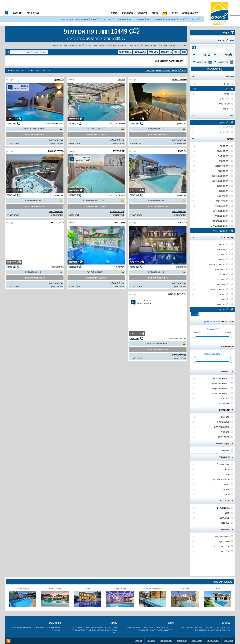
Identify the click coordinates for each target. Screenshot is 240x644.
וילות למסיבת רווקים (154, 19)
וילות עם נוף (93, 45)
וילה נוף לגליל (119, 151)
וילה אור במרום (55, 589)
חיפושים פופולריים (190, 13)
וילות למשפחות (170, 19)
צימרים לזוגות (214, 627)
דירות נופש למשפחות (24, 627)
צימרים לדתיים (214, 630)
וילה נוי (218, 589)
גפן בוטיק (182, 151)
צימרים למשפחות (202, 627)
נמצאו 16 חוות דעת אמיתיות (156, 343)
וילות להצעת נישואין (109, 45)
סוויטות (155, 13)
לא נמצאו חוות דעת (156, 129)
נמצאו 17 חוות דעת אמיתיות (95, 200)
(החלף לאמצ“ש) (211, 322)
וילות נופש (122, 19)
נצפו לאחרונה (33, 13)
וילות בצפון (196, 19)
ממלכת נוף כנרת (56, 151)
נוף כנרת (133, 80)
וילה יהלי (121, 79)
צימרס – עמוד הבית (179, 45)
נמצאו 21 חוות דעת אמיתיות (33, 129)
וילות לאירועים (96, 19)
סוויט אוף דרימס (179, 79)
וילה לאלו (182, 223)
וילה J (87, 589)
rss (8, 641)
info (7, 13)
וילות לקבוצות (67, 19)
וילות (165, 13)
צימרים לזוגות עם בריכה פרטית (95, 627)
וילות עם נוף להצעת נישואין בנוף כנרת (69, 45)
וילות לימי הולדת (82, 19)
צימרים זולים (225, 630)
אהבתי (17, 13)
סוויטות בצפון (112, 627)
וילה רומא (185, 589)
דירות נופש (142, 13)
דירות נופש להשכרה (40, 627)
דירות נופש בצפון (55, 627)
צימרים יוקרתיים (111, 630)
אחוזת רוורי (120, 223)
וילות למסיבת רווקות (136, 19)
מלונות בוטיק (127, 13)
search (194, 47)
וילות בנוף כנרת (126, 45)
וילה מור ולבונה (120, 589)
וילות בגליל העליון (143, 45)
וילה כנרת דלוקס (56, 223)
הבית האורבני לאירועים (152, 589)
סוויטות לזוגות (78, 627)
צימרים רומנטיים (201, 630)
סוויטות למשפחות (85, 630)
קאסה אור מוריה (22, 589)
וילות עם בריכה (110, 19)
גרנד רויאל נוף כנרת (177, 294)
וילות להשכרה (184, 19)
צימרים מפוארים (98, 630)
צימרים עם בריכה (188, 627)
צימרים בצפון (225, 627)
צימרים (174, 13)
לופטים (114, 13)
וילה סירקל (59, 79)
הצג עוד (195, 314)
